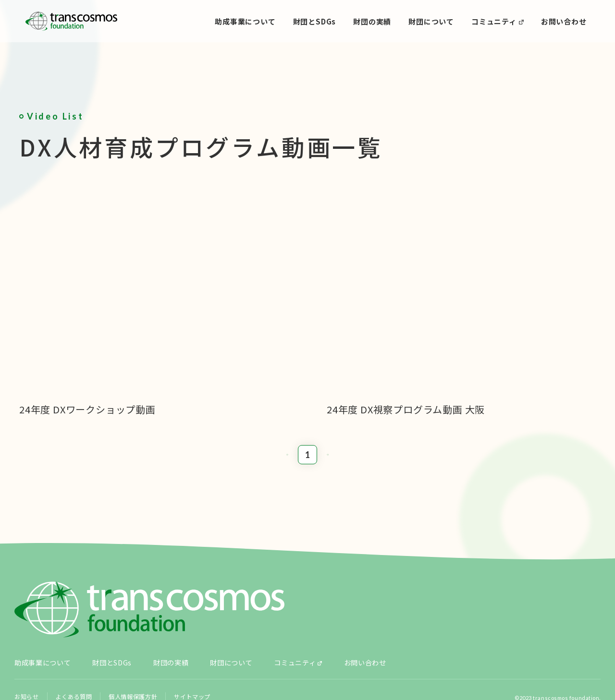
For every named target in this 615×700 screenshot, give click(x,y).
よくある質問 (76, 657)
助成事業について (245, 21)
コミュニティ (494, 21)
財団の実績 (372, 21)
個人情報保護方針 (137, 657)
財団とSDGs (315, 21)
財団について (431, 21)
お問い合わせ (564, 21)
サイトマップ (198, 657)
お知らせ (27, 657)
